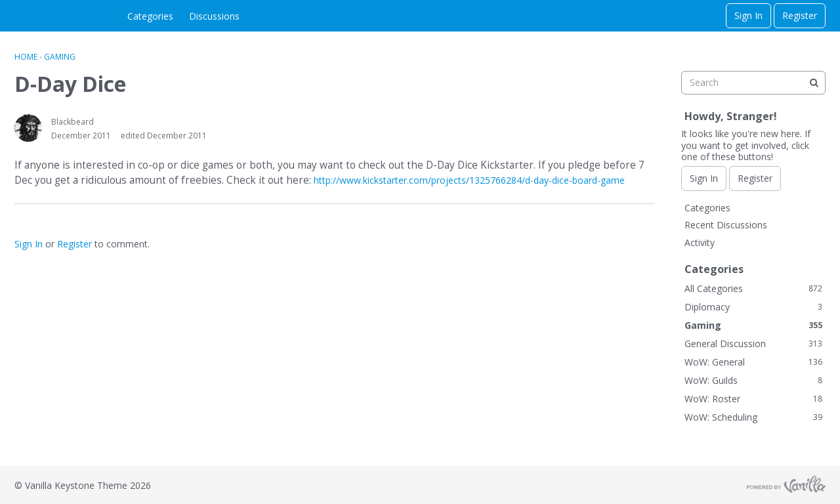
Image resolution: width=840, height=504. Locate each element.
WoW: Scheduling (753, 417)
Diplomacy (753, 307)
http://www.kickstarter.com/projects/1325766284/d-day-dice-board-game (469, 180)
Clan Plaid (35, 16)
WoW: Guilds (753, 380)
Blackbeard (73, 122)
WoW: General (753, 362)
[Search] (814, 83)
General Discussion (753, 344)
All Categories (753, 288)
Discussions (214, 16)
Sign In (748, 15)
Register (800, 15)
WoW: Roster (753, 399)
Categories (150, 16)
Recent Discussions (726, 225)
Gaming (753, 325)
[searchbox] (753, 83)
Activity (700, 242)
